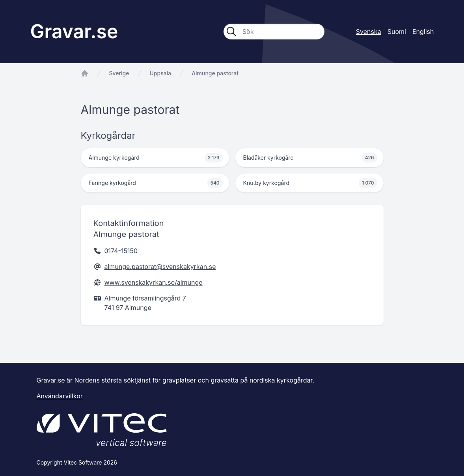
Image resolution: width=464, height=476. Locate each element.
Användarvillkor (60, 396)
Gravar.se (74, 31)
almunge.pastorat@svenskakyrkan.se (160, 267)
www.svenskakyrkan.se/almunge (154, 282)
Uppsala (161, 73)
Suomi (397, 32)
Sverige (119, 73)
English (423, 32)
